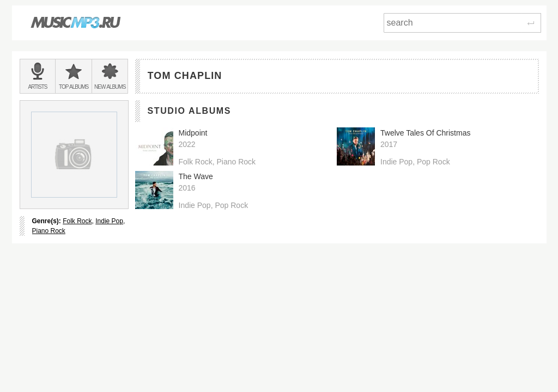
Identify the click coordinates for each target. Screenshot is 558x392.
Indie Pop (109, 221)
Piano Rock (49, 231)
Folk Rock (77, 221)
